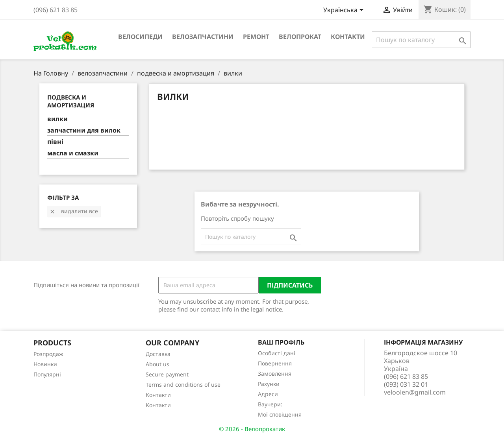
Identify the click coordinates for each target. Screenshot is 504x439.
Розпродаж (48, 354)
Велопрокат (300, 37)
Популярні (47, 374)
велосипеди (140, 37)
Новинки (45, 364)
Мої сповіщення (280, 414)
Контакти (348, 37)
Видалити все (74, 211)
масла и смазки (73, 153)
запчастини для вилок (84, 130)
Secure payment (167, 374)
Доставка (158, 354)
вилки (57, 119)
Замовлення (275, 374)
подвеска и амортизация (71, 101)
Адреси (268, 394)
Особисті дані (277, 353)
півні (55, 142)
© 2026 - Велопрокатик (252, 429)
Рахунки (269, 384)
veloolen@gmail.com (415, 392)
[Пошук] (421, 40)
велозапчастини (203, 37)
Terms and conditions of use (183, 385)
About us (157, 364)
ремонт (256, 37)
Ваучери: (270, 404)
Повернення (275, 363)
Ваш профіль (281, 342)
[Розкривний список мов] (345, 11)
